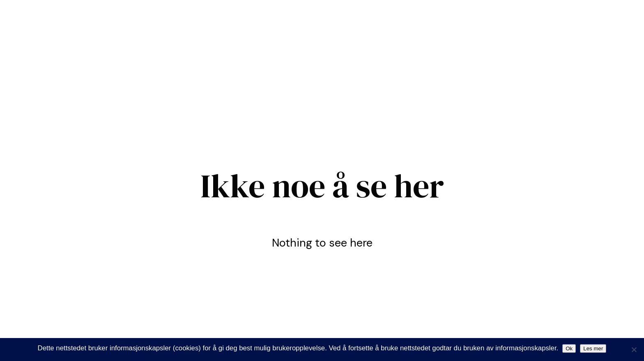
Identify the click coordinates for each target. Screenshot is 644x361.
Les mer (593, 348)
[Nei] (634, 350)
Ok (569, 348)
